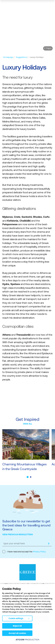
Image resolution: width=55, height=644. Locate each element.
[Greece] (13, 5)
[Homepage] (8, 57)
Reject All (17, 626)
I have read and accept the (24, 552)
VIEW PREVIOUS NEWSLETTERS (18, 534)
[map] (43, 5)
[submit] (49, 544)
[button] (27, 477)
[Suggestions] (21, 57)
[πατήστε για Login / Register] (31, 5)
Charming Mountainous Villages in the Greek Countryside (24, 467)
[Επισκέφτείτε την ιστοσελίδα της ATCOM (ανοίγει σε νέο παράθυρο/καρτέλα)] (28, 640)
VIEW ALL (28, 424)
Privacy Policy (39, 552)
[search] (37, 5)
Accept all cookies (17, 633)
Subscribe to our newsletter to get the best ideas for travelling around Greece (26, 525)
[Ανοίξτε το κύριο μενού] (50, 5)
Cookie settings (16, 618)
